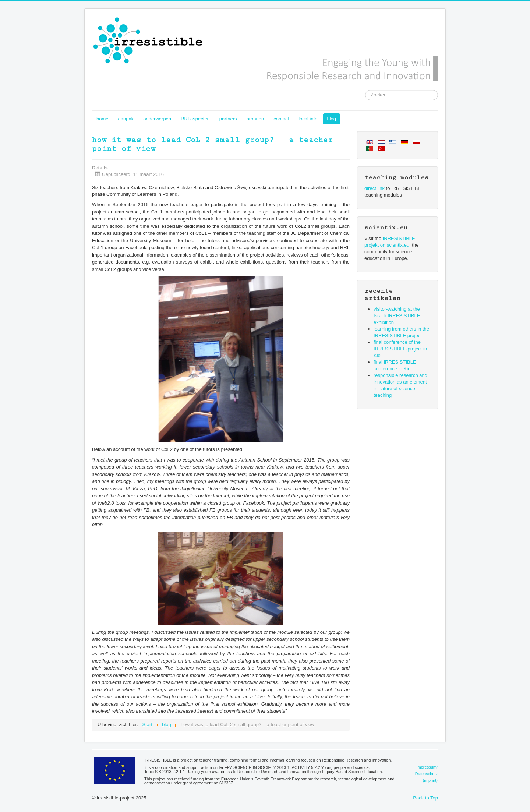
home (103, 119)
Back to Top (425, 798)
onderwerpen (157, 119)
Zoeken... (365, 90)
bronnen (255, 119)
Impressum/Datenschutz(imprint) (426, 774)
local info (308, 119)
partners (228, 119)
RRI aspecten (195, 119)
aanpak (126, 119)
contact (281, 119)
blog (332, 119)
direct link (374, 188)
